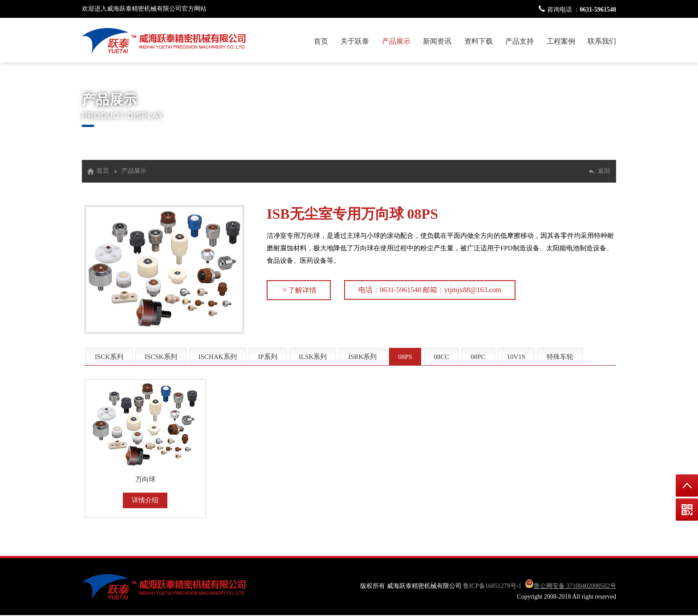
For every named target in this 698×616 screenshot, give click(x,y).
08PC (478, 357)
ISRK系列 (362, 357)
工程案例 (561, 41)
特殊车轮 (560, 357)
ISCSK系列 (161, 357)
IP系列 (268, 357)
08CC (441, 357)
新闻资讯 (437, 41)
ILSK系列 (313, 357)
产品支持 (519, 41)
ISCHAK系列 (218, 357)
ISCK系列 (109, 357)
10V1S (516, 357)
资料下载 (479, 41)
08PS (423, 214)
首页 (321, 41)
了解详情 (299, 290)
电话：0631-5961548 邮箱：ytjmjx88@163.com (430, 290)
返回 (604, 171)
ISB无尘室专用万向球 (335, 214)
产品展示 (396, 41)
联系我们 (602, 41)
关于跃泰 (355, 41)
